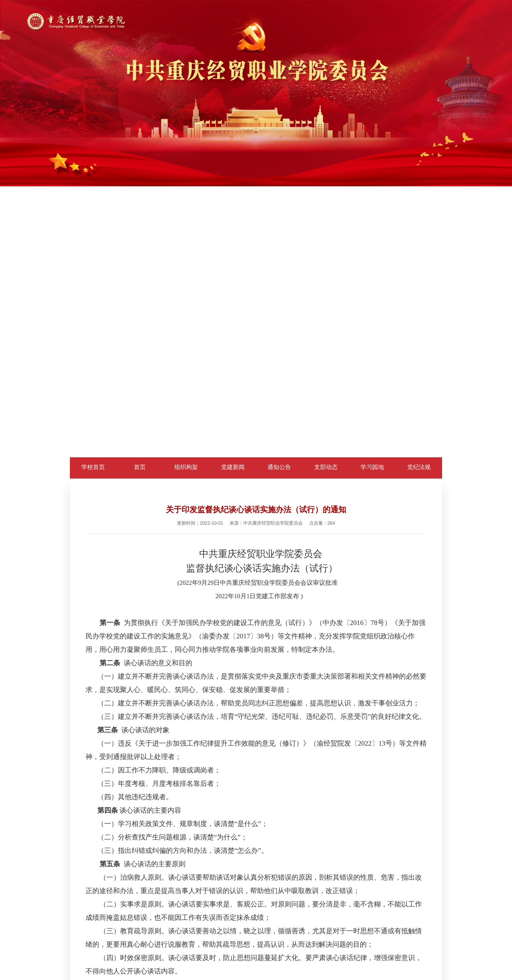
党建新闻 (233, 467)
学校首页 (93, 467)
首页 (140, 467)
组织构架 (186, 467)
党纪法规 (419, 467)
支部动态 (326, 467)
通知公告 (279, 467)
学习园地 (372, 467)
